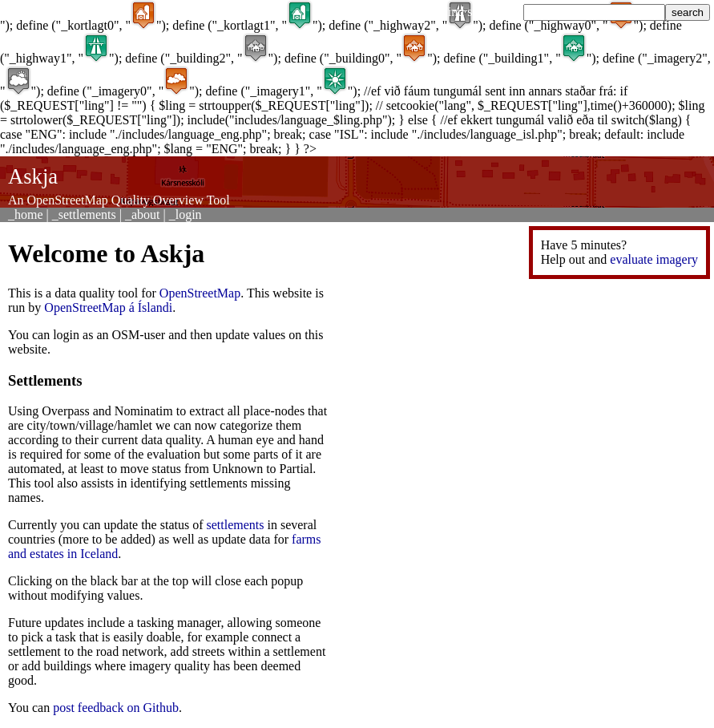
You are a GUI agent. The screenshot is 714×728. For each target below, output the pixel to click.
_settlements (84, 214)
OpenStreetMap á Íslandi (108, 307)
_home (26, 214)
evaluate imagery (654, 259)
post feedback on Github (116, 708)
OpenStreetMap (200, 293)
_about (143, 214)
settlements (236, 525)
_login (186, 214)
